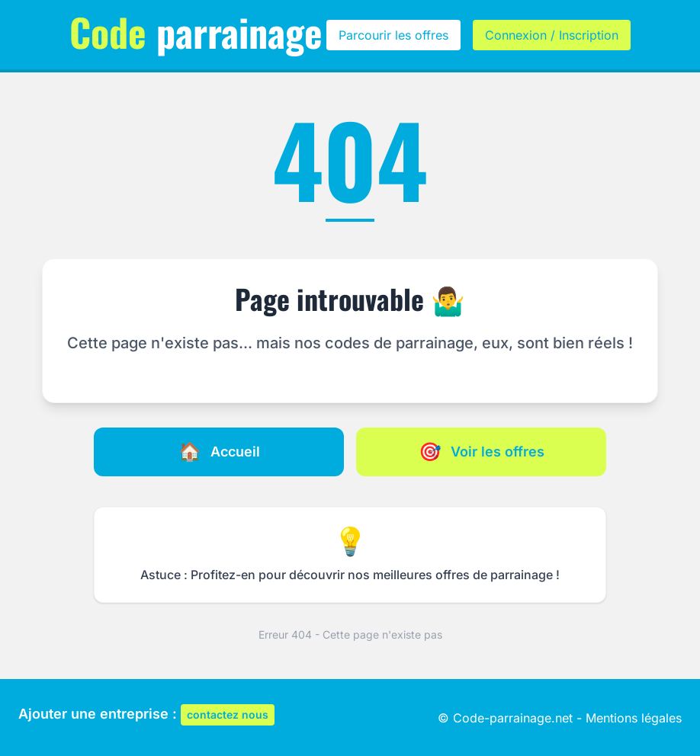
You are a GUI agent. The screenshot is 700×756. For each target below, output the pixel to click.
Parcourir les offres (393, 35)
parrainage (196, 31)
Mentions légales (634, 718)
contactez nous (228, 714)
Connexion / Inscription (552, 35)
